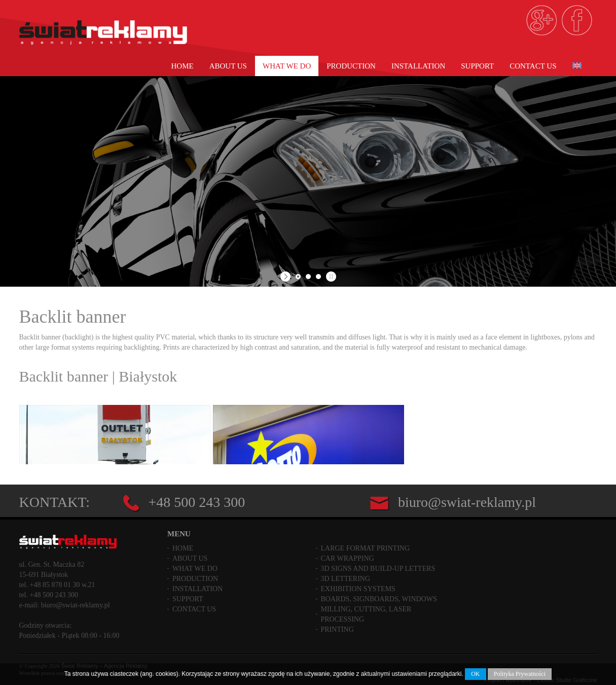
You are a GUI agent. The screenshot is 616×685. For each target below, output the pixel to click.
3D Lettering (346, 576)
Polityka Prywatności (520, 674)
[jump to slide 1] (298, 277)
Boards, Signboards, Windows (379, 596)
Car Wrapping (348, 555)
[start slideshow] (287, 277)
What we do (287, 66)
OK (475, 674)
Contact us (533, 66)
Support (477, 66)
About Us (228, 66)
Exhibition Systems (358, 586)
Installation (418, 66)
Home (182, 66)
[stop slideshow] (330, 277)
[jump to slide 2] (308, 277)
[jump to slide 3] (318, 277)
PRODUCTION (351, 66)
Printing (337, 626)
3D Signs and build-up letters (378, 566)
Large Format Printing (366, 545)
